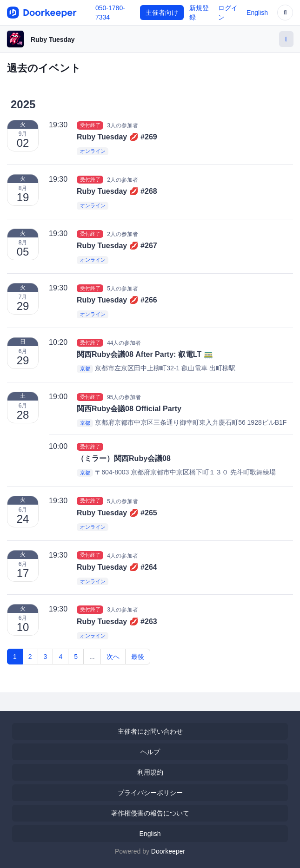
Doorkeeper (168, 851)
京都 (85, 368)
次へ (113, 657)
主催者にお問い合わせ (150, 731)
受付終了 (90, 125)
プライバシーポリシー (150, 793)
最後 (138, 657)
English (257, 13)
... (92, 657)
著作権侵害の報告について (150, 813)
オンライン (93, 151)
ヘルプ (150, 752)
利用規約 (150, 772)
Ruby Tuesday (53, 39)
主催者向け (162, 13)
